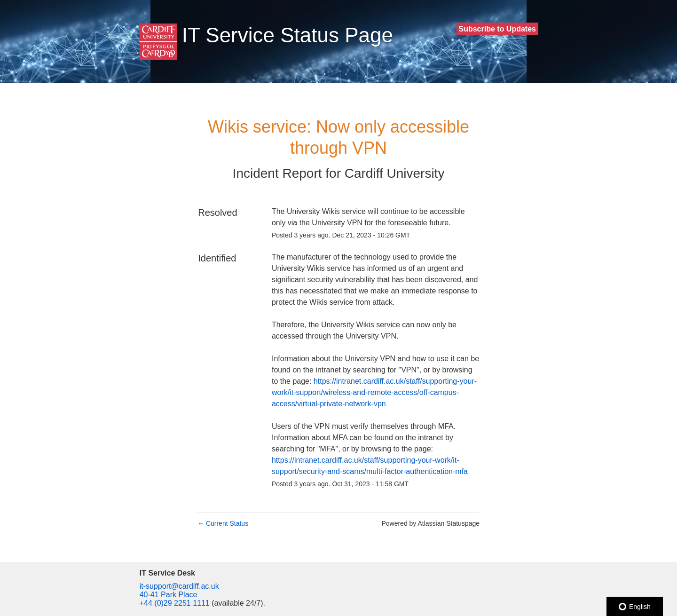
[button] (497, 29)
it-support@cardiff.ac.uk (179, 586)
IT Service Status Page (287, 35)
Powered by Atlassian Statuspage (430, 523)
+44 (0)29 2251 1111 (175, 603)
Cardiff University (395, 173)
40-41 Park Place (169, 595)
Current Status (223, 523)
